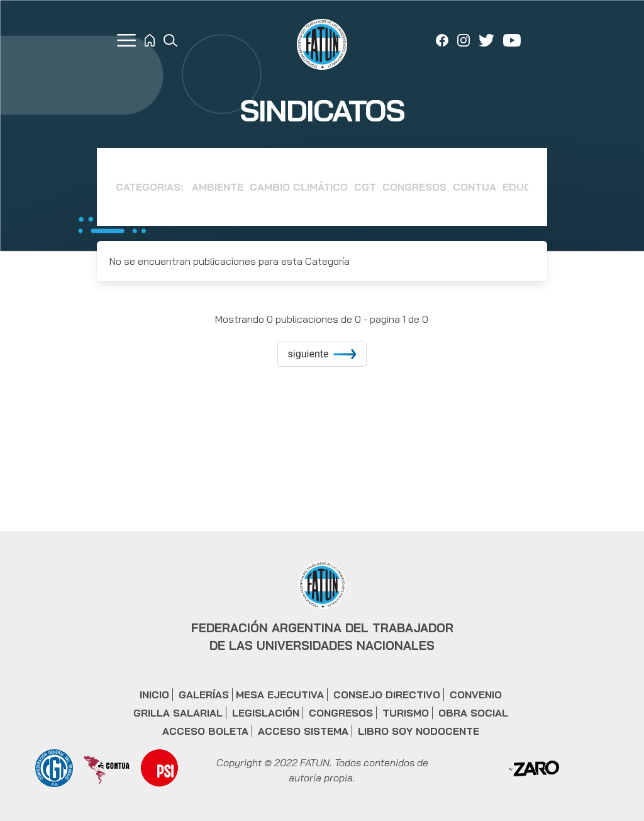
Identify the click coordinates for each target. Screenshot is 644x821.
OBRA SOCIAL (473, 713)
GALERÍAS (204, 695)
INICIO (154, 695)
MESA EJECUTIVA (280, 695)
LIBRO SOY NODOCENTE (419, 731)
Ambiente (218, 187)
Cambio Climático (299, 187)
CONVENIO (476, 695)
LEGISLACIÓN (266, 713)
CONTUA (475, 187)
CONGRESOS (341, 713)
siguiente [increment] (322, 354)
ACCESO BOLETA (205, 731)
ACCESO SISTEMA (303, 731)
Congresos (414, 187)
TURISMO (406, 713)
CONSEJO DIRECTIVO (387, 695)
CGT (365, 187)
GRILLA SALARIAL (178, 713)
